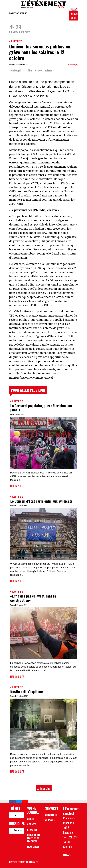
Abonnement (51, 815)
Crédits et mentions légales (24, 862)
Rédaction (32, 830)
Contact (68, 847)
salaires (49, 70)
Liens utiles (33, 847)
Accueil (31, 819)
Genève (38, 70)
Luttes (17, 41)
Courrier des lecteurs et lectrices (34, 838)
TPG (30, 70)
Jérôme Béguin (73, 64)
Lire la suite (17, 486)
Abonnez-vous (74, 16)
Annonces (50, 820)
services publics (17, 70)
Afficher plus (44, 788)
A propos (32, 824)
